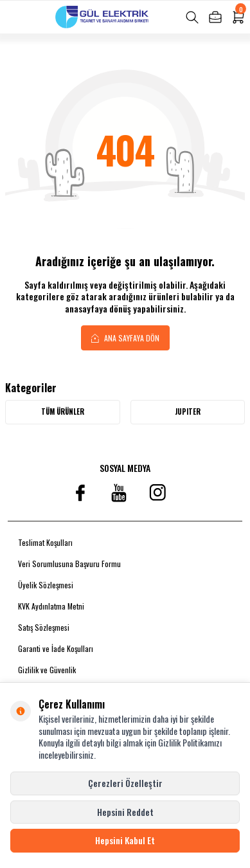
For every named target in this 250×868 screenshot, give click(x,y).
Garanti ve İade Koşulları (56, 648)
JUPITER (188, 411)
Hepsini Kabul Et (125, 840)
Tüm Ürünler (63, 411)
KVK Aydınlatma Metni (51, 606)
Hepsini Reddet (125, 812)
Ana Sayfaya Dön (125, 337)
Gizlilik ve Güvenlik (47, 670)
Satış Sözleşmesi (44, 627)
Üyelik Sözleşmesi (46, 585)
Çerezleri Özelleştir (125, 783)
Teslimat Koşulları (45, 542)
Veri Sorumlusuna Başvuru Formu (69, 564)
